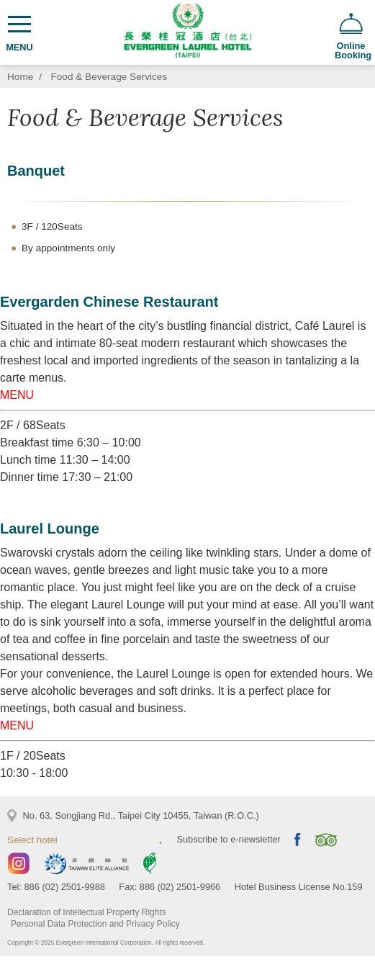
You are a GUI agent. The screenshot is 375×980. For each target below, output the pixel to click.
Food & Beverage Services (109, 77)
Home (20, 77)
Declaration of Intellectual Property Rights (87, 912)
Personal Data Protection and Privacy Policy (95, 924)
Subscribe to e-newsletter (228, 839)
